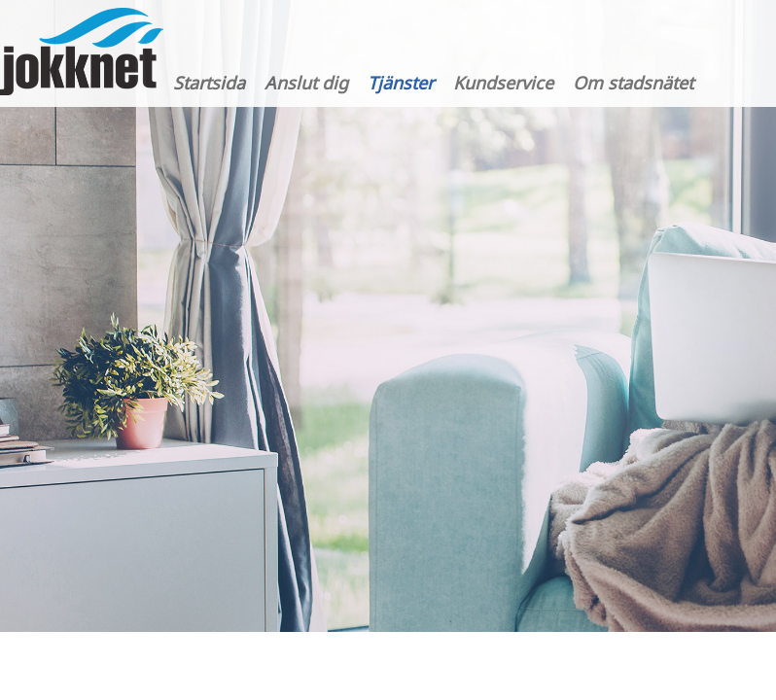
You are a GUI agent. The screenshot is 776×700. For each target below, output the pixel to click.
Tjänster (401, 83)
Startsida (209, 83)
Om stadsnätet (633, 83)
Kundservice (503, 83)
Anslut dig (306, 83)
